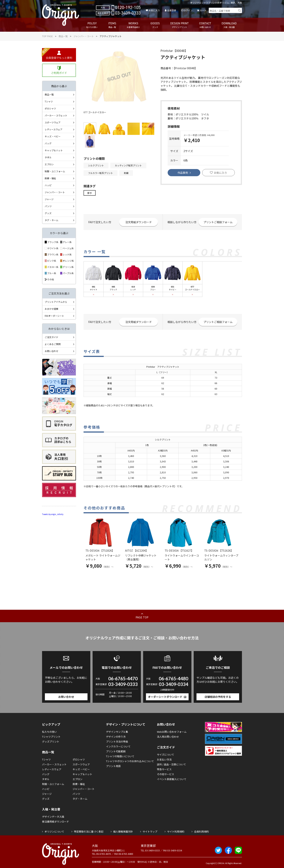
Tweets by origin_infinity (53, 514)
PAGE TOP (142, 617)
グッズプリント (51, 742)
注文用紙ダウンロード (139, 222)
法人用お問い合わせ (168, 737)
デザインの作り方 (116, 737)
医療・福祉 (50, 178)
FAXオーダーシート (54, 316)
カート (203, 10)
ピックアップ (51, 724)
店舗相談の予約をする (218, 697)
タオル (48, 157)
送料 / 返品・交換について (171, 764)
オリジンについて (54, 831)
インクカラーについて (118, 746)
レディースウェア (54, 129)
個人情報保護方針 (123, 831)
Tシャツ (49, 101)
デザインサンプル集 (117, 732)
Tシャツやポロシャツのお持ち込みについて (130, 761)
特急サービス (164, 769)
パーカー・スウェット (56, 115)
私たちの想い (49, 732)
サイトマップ (150, 831)
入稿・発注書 (51, 809)
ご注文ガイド (51, 337)
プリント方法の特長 (117, 742)
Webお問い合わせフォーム (172, 732)
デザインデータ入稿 (53, 817)
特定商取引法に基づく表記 (89, 831)
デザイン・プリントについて (126, 724)
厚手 (90, 193)
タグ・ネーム (51, 220)
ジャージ (49, 199)
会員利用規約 (201, 831)
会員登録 (172, 10)
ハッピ (48, 185)
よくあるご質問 (53, 344)
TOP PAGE (47, 36)
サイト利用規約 (176, 831)
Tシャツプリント (51, 737)
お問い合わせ (51, 351)
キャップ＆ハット (54, 150)
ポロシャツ (50, 108)
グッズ (48, 213)
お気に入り (154, 10)
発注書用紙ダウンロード (56, 821)
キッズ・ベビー (53, 136)
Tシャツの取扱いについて (120, 756)
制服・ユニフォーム (55, 171)
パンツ (48, 206)
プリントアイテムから (56, 302)
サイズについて (165, 755)
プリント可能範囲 (116, 751)
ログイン (188, 10)
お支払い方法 (164, 759)
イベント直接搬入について (172, 779)
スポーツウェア (53, 122)
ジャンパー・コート (84, 36)
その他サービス (165, 774)
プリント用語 (113, 766)
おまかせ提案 (51, 309)
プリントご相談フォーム (218, 222)
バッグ (48, 143)
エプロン (49, 164)
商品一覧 (63, 36)
